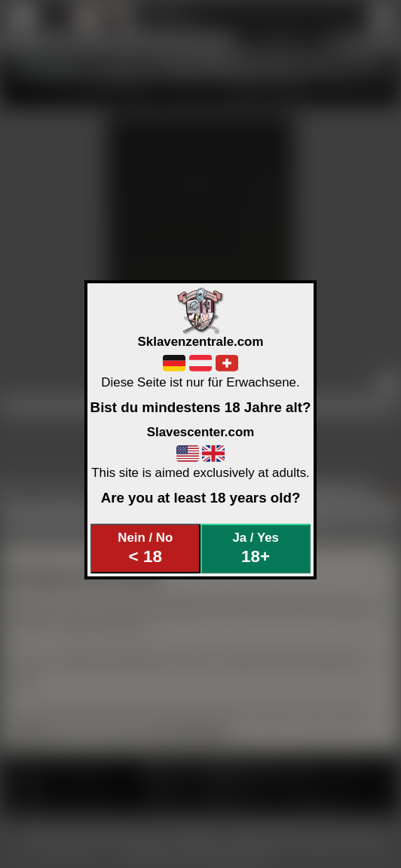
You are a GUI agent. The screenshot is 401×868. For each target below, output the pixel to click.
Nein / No (145, 548)
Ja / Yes (255, 548)
